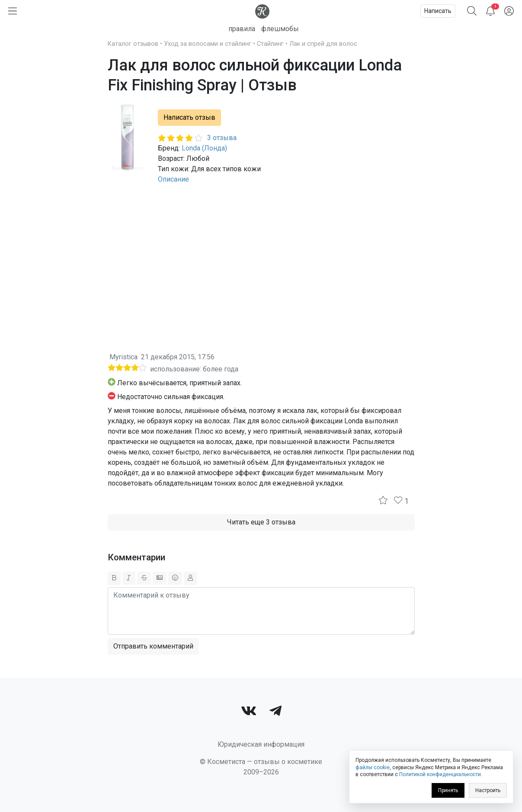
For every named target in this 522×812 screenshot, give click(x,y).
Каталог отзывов (133, 44)
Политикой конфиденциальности (440, 774)
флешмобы (280, 29)
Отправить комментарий (153, 646)
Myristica (123, 357)
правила (242, 29)
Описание (173, 179)
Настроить (488, 790)
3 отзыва (222, 138)
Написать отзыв (189, 117)
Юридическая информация (261, 744)
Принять (448, 790)
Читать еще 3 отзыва (261, 522)
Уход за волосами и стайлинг (208, 44)
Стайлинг (270, 44)
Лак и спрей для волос (323, 44)
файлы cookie (373, 767)
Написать (438, 11)
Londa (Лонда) (204, 148)
